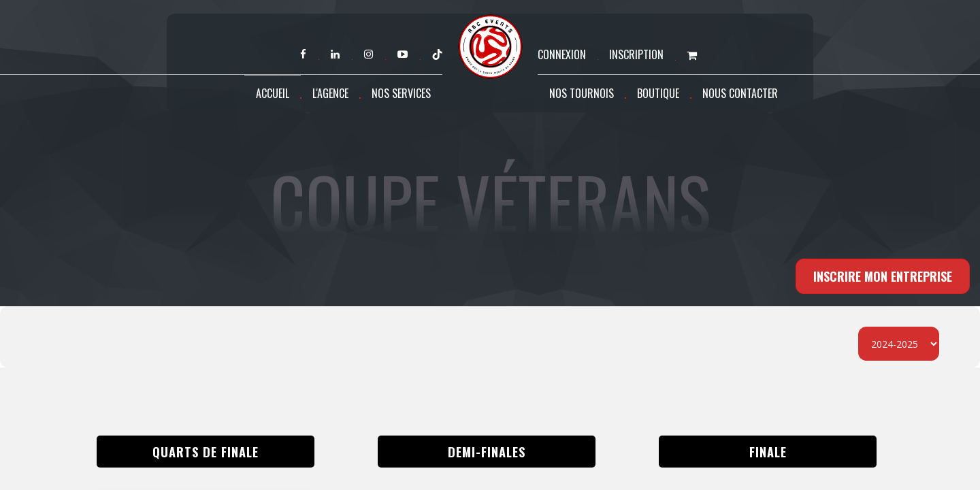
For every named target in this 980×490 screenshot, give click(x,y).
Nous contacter (740, 93)
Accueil (273, 93)
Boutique (658, 93)
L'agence (330, 93)
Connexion (562, 54)
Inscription (636, 54)
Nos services (401, 93)
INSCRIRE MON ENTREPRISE (883, 276)
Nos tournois (582, 93)
